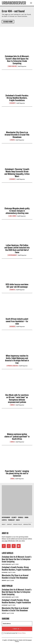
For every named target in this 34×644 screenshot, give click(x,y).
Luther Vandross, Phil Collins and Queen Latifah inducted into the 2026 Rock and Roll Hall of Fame (17, 249)
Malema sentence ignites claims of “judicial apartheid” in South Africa (17, 437)
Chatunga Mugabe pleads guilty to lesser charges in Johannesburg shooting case (17, 211)
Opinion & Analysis (12, 366)
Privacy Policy (21, 633)
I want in (17, 629)
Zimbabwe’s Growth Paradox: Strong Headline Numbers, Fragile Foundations (17, 98)
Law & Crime (12, 216)
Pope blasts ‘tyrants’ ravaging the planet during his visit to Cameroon (17, 473)
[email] (17, 624)
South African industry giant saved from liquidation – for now (17, 321)
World (12, 405)
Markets (12, 290)
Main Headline (12, 66)
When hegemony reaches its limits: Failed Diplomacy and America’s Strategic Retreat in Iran (17, 359)
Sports (12, 140)
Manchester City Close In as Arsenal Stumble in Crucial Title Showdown (17, 135)
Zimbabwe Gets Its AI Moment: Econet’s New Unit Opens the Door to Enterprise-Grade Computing (17, 60)
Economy (12, 103)
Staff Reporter (22, 66)
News (12, 479)
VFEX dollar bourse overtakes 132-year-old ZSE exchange (17, 286)
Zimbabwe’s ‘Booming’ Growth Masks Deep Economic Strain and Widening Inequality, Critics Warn (17, 173)
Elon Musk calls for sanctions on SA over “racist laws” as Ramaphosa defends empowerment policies (17, 399)
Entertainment (12, 255)
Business (12, 326)
